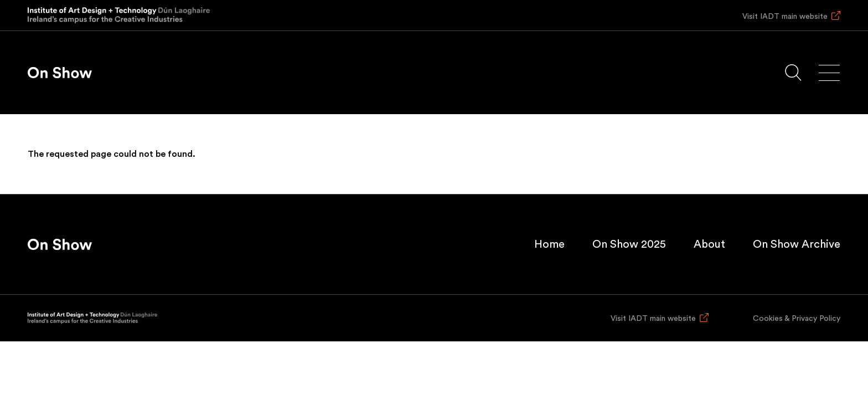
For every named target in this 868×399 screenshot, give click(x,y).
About (709, 244)
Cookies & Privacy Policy (797, 319)
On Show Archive (797, 244)
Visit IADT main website (785, 17)
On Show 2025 (629, 244)
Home (549, 244)
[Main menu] (829, 73)
